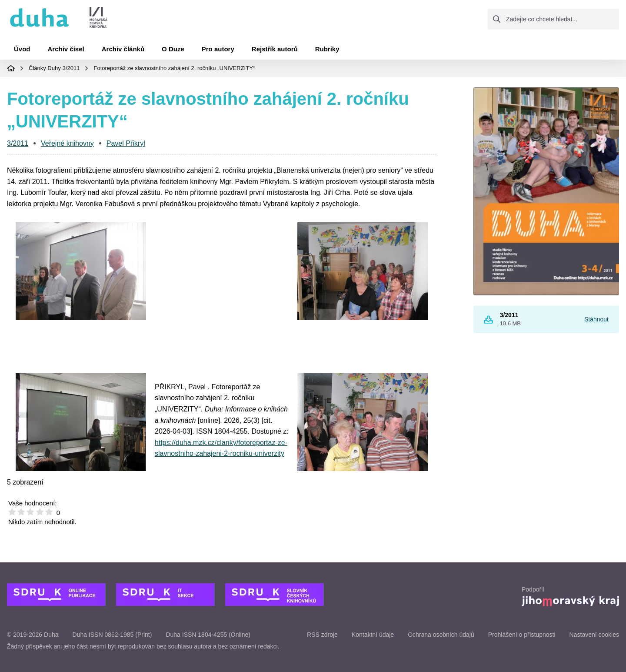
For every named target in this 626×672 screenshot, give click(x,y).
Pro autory (218, 49)
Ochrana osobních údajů (441, 635)
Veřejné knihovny (67, 143)
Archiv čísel (66, 49)
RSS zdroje (322, 635)
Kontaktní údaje (373, 635)
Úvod (22, 49)
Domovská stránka (11, 68)
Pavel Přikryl (126, 143)
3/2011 (71, 68)
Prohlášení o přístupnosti (522, 635)
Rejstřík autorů (275, 49)
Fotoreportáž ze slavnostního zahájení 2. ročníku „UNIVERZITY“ (174, 68)
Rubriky (327, 49)
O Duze (173, 49)
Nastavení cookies (594, 635)
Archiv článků (123, 49)
